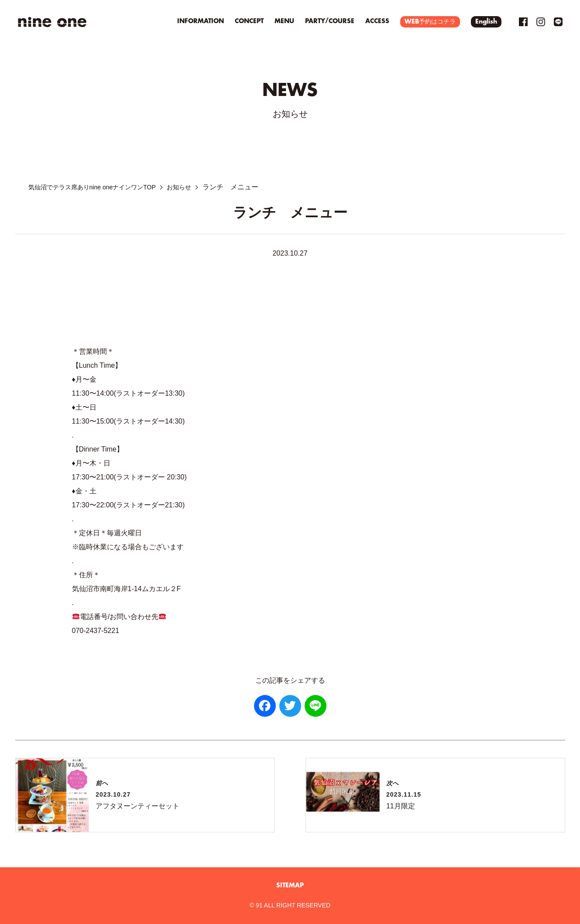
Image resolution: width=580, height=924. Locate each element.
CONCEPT (249, 21)
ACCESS (377, 21)
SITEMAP (290, 886)
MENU (284, 21)
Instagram (541, 22)
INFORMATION (201, 21)
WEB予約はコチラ (430, 22)
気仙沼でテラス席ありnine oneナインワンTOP (101, 187)
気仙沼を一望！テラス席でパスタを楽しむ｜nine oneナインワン (52, 22)
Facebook (523, 22)
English (486, 22)
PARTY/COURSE (330, 21)
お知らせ (200, 187)
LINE (558, 22)
